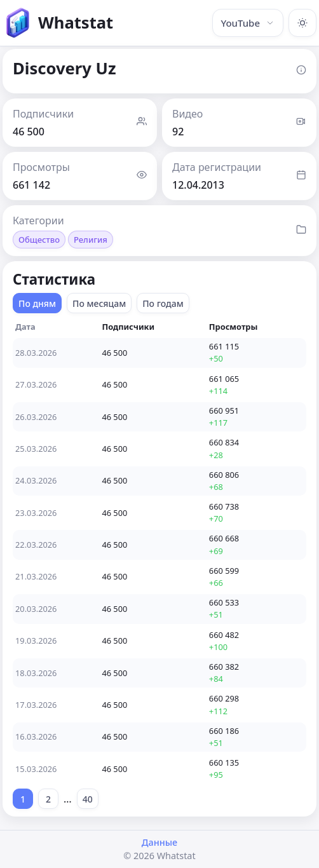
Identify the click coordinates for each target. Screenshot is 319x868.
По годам (163, 303)
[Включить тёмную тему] (302, 23)
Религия (91, 240)
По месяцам (99, 303)
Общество (39, 240)
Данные (159, 842)
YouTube (248, 23)
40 (88, 799)
